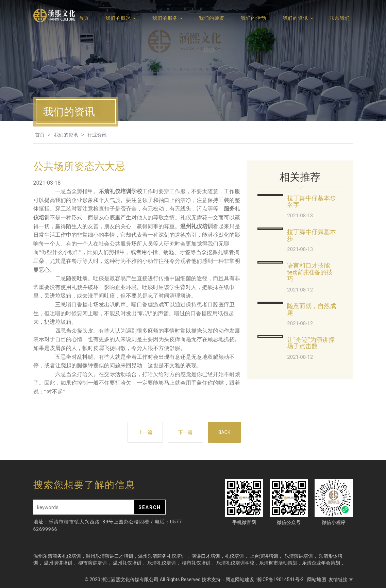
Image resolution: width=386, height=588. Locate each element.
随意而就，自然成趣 (312, 309)
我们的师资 (212, 18)
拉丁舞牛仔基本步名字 (312, 201)
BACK (224, 432)
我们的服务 (167, 18)
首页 (84, 18)
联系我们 (340, 18)
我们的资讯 (298, 18)
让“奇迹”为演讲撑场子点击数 (311, 343)
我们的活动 (254, 18)
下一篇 (185, 432)
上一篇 (145, 432)
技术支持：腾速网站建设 (228, 579)
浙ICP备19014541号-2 (281, 579)
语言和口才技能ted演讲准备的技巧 (310, 272)
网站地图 (317, 579)
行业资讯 (97, 135)
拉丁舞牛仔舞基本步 (312, 235)
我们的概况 (121, 18)
